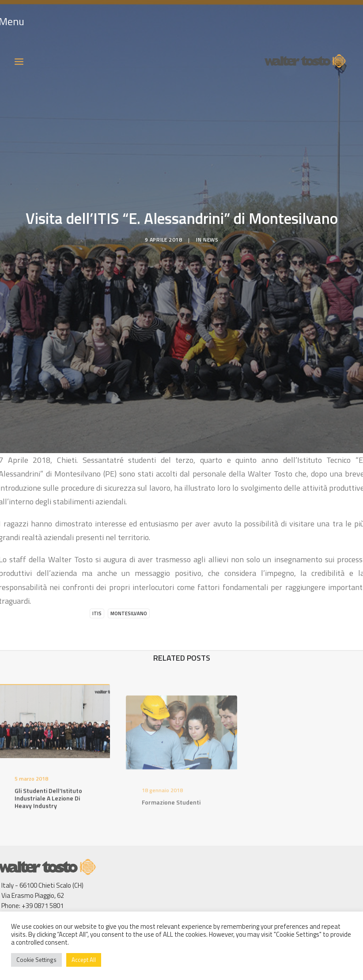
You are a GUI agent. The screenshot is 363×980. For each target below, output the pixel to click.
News (211, 230)
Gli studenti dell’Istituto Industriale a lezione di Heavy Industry (48, 793)
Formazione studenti (171, 810)
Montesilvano (129, 594)
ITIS (97, 594)
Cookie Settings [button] (36, 960)
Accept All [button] (84, 960)
